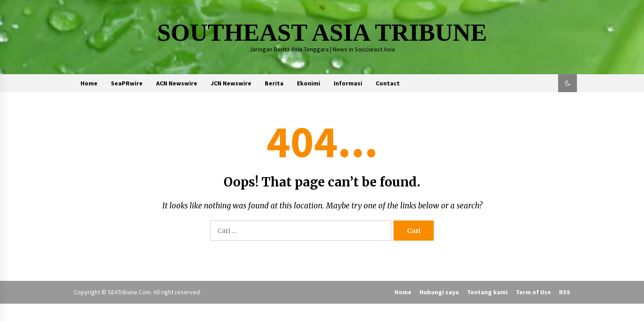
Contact (388, 83)
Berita (274, 83)
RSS (565, 292)
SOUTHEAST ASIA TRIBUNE (322, 32)
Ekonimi (309, 83)
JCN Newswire (231, 83)
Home (89, 83)
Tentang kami (487, 292)
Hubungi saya (439, 292)
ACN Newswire (177, 83)
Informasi (348, 83)
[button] (568, 83)
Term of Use (533, 292)
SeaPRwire (127, 83)
